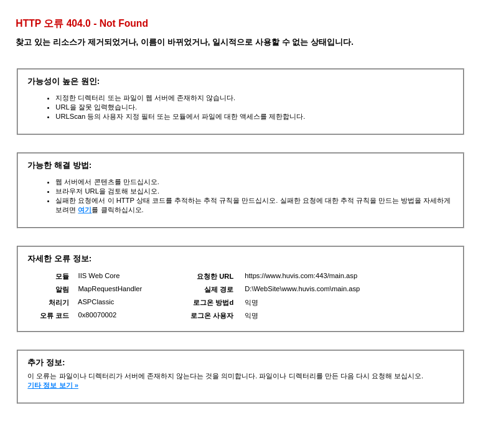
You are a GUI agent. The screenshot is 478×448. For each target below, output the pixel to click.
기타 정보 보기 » (53, 385)
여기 (85, 210)
